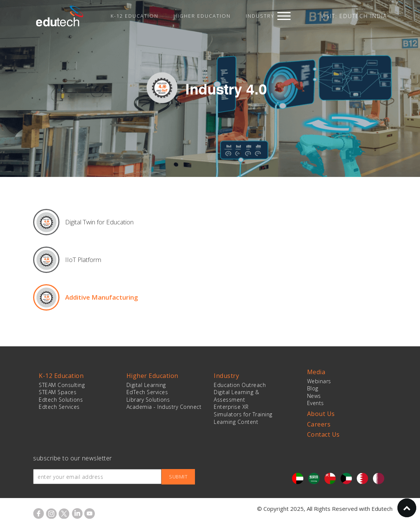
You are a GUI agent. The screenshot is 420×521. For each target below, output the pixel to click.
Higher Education (202, 16)
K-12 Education (135, 16)
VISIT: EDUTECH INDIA (354, 16)
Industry (260, 16)
